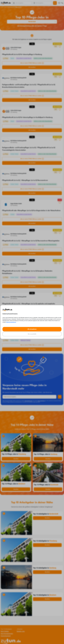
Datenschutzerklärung (11, 322)
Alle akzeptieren (32, 329)
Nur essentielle (32, 334)
